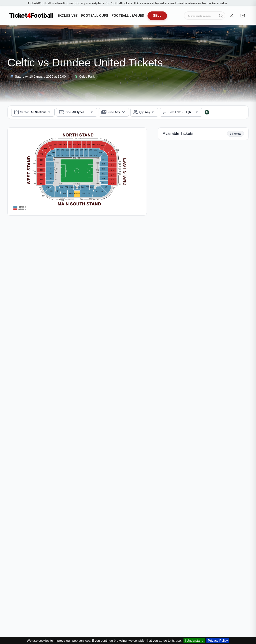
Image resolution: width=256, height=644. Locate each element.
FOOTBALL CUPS (95, 15)
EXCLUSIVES (68, 15)
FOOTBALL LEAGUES (128, 15)
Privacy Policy (218, 641)
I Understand (194, 641)
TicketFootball (31, 16)
